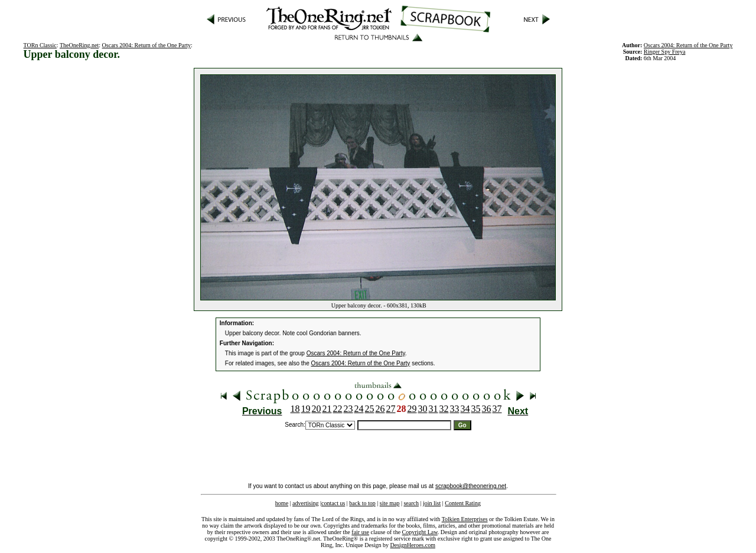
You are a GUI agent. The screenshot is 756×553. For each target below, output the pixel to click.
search (411, 503)
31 (434, 409)
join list (432, 503)
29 (412, 409)
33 (455, 409)
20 (317, 409)
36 (487, 409)
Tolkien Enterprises (465, 519)
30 (423, 409)
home (282, 503)
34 (465, 409)
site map (390, 503)
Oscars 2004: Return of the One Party (147, 45)
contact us (333, 503)
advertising (305, 503)
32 (444, 409)
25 (370, 409)
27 (391, 409)
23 (348, 409)
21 (327, 409)
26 (380, 409)
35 (476, 409)
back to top (362, 503)
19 (306, 409)
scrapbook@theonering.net (471, 486)
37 (497, 409)
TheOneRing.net (79, 45)
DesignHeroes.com (413, 545)
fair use (360, 532)
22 (338, 409)
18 (295, 409)
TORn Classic (40, 45)
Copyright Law (420, 532)
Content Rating (463, 503)
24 (359, 409)
